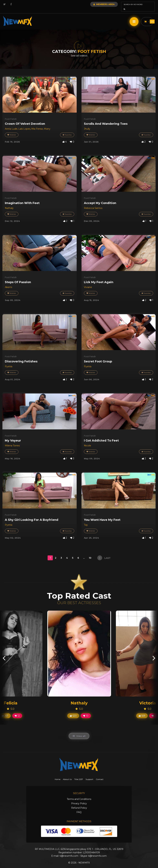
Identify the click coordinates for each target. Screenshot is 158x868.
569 (142, 711)
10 (90, 553)
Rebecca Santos (93, 204)
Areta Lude (11, 124)
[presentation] (4, 653)
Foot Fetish (11, 114)
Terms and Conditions (79, 795)
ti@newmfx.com (69, 851)
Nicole (87, 441)
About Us (67, 775)
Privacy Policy (79, 799)
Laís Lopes (24, 124)
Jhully (87, 124)
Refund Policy (79, 803)
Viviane (88, 283)
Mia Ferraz (37, 124)
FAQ (79, 808)
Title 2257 (79, 775)
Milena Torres (12, 441)
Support (89, 775)
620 (73, 711)
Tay (86, 520)
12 (17, 711)
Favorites (67, 130)
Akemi (8, 283)
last (104, 553)
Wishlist (12, 130)
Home (58, 775)
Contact (100, 775)
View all (79, 731)
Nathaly (9, 204)
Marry (47, 124)
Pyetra (9, 362)
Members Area (95, 4)
